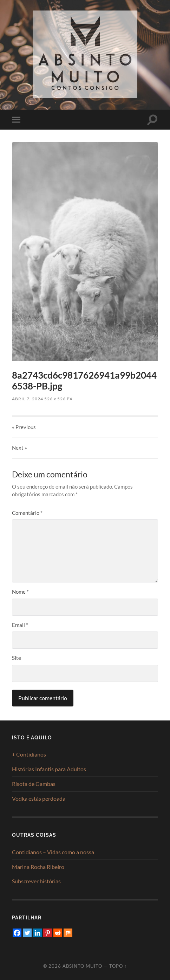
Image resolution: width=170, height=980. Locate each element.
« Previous (24, 427)
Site (17, 658)
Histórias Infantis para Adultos (49, 769)
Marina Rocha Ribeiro (38, 867)
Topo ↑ (118, 966)
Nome (20, 592)
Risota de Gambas (34, 784)
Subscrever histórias (36, 881)
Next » (19, 448)
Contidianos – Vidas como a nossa (53, 852)
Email (20, 625)
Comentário (27, 513)
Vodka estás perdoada (39, 798)
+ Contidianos (29, 754)
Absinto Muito (82, 966)
